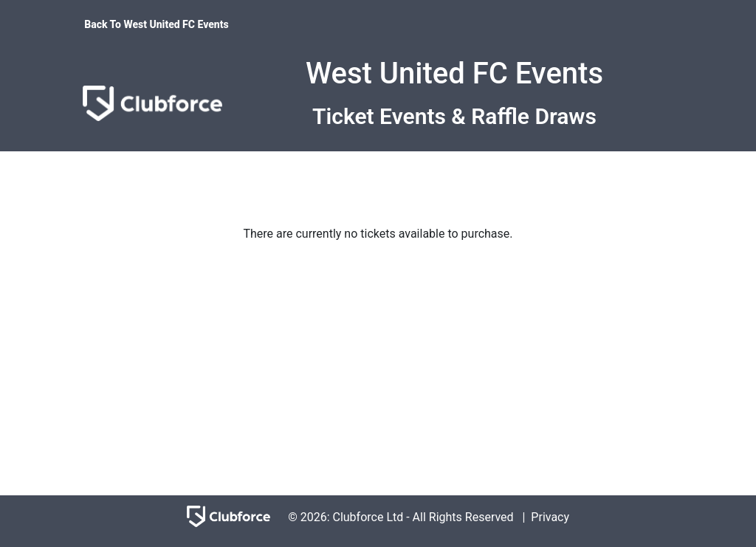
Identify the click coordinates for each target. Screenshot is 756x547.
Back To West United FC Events (156, 24)
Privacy (550, 517)
